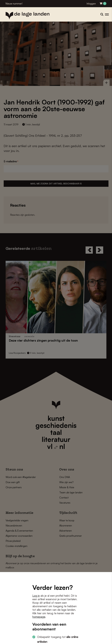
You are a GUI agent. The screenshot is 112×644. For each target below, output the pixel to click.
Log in (36, 596)
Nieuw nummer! (14, 4)
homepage (39, 617)
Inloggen (91, 4)
